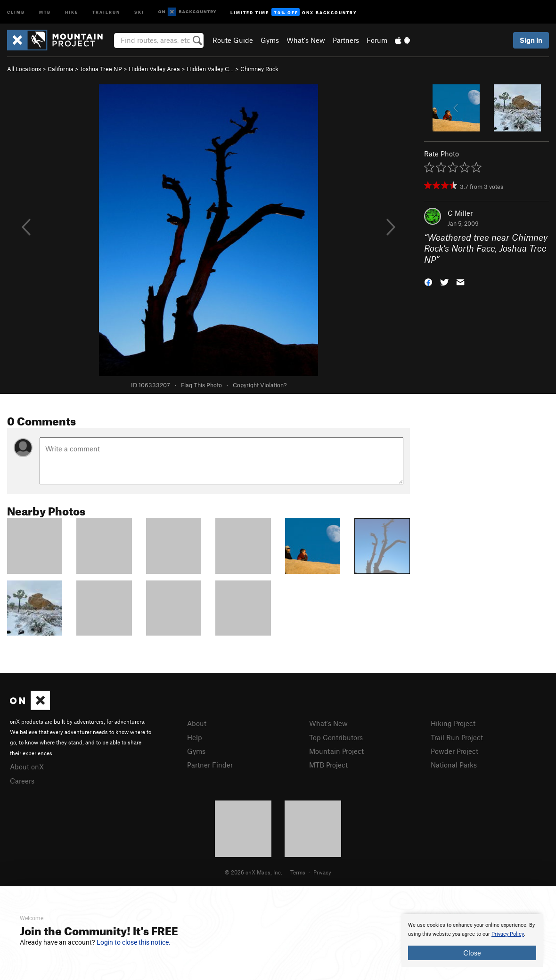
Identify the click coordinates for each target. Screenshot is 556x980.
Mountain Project (336, 751)
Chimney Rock (259, 69)
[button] (428, 282)
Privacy (322, 872)
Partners (346, 40)
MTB (45, 12)
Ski (139, 12)
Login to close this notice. (134, 942)
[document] (472, 940)
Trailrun (106, 12)
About (197, 723)
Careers (22, 781)
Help (195, 737)
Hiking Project (453, 723)
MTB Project (328, 765)
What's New (306, 40)
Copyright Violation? (260, 385)
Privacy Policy (508, 934)
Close (472, 953)
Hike (72, 12)
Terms (298, 872)
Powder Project (454, 751)
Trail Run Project (457, 737)
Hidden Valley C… (210, 69)
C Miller (460, 213)
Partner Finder (210, 765)
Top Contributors (336, 737)
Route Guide (233, 40)
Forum (377, 40)
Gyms (270, 40)
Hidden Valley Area (154, 69)
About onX (27, 767)
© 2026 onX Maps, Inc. (253, 872)
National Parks (454, 765)
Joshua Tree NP (101, 69)
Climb (16, 12)
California (61, 69)
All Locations (24, 69)
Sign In (531, 40)
